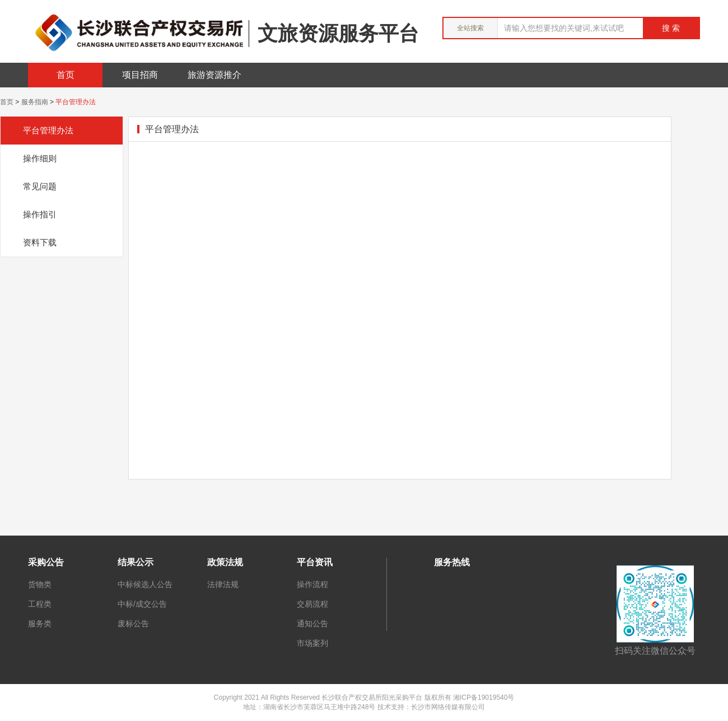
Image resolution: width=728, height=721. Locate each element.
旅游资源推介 (214, 75)
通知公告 (312, 624)
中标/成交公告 (142, 604)
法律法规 (223, 584)
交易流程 (312, 604)
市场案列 (312, 643)
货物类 (40, 584)
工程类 (40, 604)
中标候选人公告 (145, 584)
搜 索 (671, 28)
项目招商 (140, 75)
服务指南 (35, 102)
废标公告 (133, 624)
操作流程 (312, 584)
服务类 (40, 624)
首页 (66, 75)
